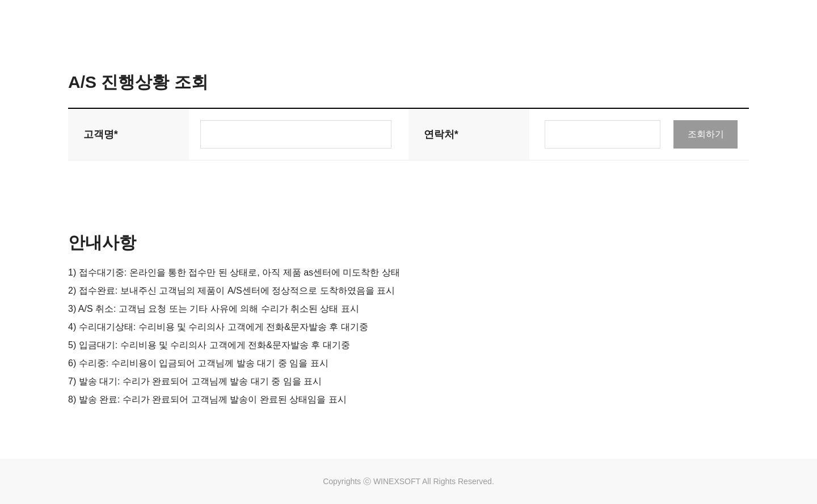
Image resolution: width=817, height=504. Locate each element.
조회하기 (706, 134)
